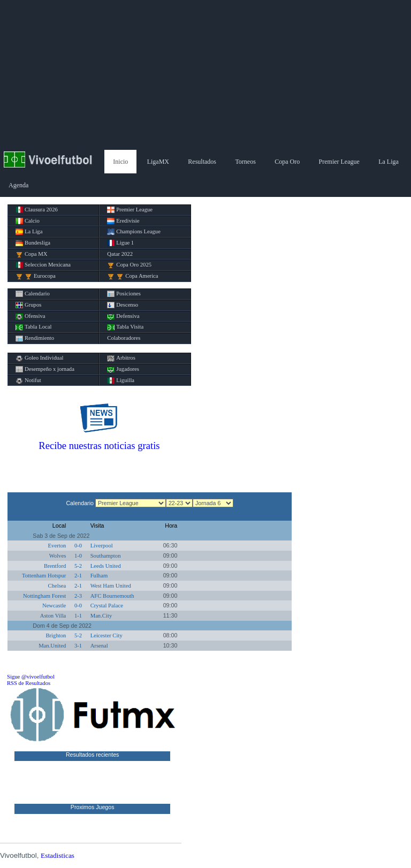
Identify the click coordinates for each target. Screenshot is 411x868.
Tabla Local (33, 327)
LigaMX (158, 162)
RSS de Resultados (29, 683)
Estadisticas (58, 855)
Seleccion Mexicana (43, 265)
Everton (57, 546)
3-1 (78, 646)
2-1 (78, 576)
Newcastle (54, 606)
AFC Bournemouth (112, 596)
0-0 (78, 546)
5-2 (78, 566)
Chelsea (57, 586)
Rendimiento (35, 338)
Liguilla (121, 380)
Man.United (52, 646)
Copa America (132, 276)
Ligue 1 (120, 243)
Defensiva (123, 316)
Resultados (202, 162)
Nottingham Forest (44, 596)
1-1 (78, 616)
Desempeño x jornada (45, 369)
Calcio (28, 221)
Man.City (101, 616)
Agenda (18, 185)
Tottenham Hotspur (44, 576)
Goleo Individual (40, 358)
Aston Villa (53, 616)
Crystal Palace (107, 606)
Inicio (120, 162)
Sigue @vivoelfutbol (31, 677)
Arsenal (99, 646)
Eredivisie (123, 221)
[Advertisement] (205, 75)
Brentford (55, 566)
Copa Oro (287, 162)
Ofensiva (30, 316)
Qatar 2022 (120, 254)
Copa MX (31, 254)
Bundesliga (33, 243)
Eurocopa (36, 276)
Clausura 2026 (37, 210)
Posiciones (124, 294)
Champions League (134, 232)
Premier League (339, 162)
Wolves (58, 556)
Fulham (99, 576)
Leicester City (106, 635)
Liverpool (102, 546)
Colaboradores (124, 338)
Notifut (28, 380)
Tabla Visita (125, 327)
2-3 (78, 596)
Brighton (56, 635)
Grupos (28, 305)
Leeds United (106, 566)
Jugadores (123, 369)
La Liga (389, 162)
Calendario (33, 294)
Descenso (123, 305)
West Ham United (111, 586)
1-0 (78, 556)
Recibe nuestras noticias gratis (99, 446)
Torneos (245, 162)
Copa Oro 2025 (129, 265)
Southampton (106, 556)
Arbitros (121, 358)
